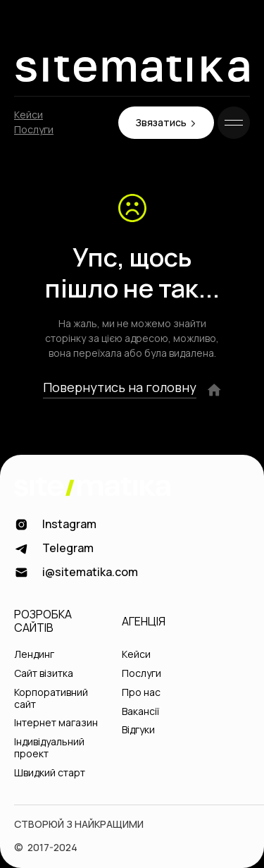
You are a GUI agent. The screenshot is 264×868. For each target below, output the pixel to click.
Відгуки (138, 730)
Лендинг (34, 655)
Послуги (34, 130)
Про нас (141, 693)
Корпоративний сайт (51, 699)
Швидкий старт (50, 773)
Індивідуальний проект (49, 748)
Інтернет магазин (56, 723)
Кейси (29, 115)
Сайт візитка (44, 674)
